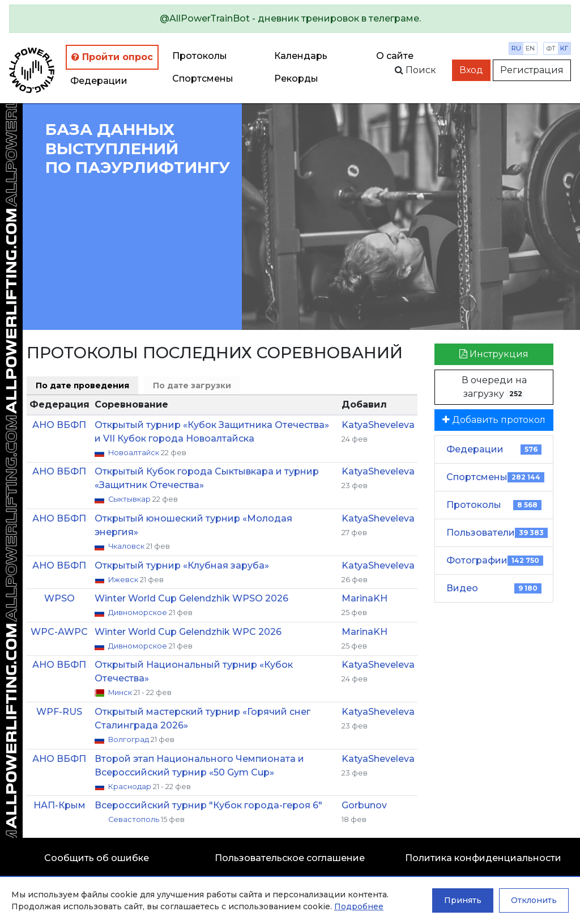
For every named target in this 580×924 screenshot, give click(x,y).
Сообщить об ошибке (97, 858)
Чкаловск (127, 546)
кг (564, 48)
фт (551, 48)
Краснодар (131, 787)
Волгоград (129, 739)
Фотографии (495, 560)
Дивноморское (138, 613)
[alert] (290, 19)
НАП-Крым (59, 805)
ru (516, 48)
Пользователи (497, 533)
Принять (463, 900)
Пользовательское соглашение (290, 858)
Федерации (99, 81)
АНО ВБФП (59, 425)
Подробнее (359, 906)
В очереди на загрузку (494, 387)
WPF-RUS (59, 712)
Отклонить (534, 900)
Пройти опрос (112, 57)
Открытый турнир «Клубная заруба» (182, 565)
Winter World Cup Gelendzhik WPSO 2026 (191, 598)
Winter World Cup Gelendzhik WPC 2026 (188, 632)
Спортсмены (203, 79)
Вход (471, 70)
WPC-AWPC (59, 632)
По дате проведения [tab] (82, 385)
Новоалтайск (135, 453)
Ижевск (124, 580)
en (530, 48)
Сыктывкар (130, 499)
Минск (121, 692)
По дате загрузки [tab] (192, 385)
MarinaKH (364, 598)
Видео (494, 588)
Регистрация (532, 70)
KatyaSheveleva (378, 425)
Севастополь (135, 819)
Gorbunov (364, 805)
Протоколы (200, 56)
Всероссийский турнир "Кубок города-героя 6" (208, 805)
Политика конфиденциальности (483, 858)
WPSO (59, 598)
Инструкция (494, 354)
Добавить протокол (494, 420)
